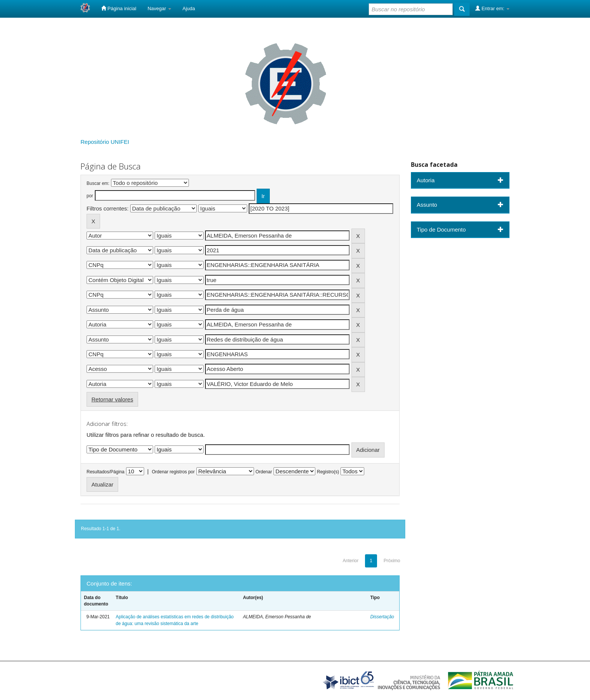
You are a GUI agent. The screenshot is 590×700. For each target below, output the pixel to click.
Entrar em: (492, 8)
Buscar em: (98, 183)
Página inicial (119, 8)
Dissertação (382, 617)
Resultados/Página (106, 472)
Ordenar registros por (173, 472)
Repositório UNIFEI (105, 142)
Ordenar (264, 472)
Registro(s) (328, 472)
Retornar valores (112, 399)
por (90, 196)
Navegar (159, 8)
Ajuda (189, 8)
